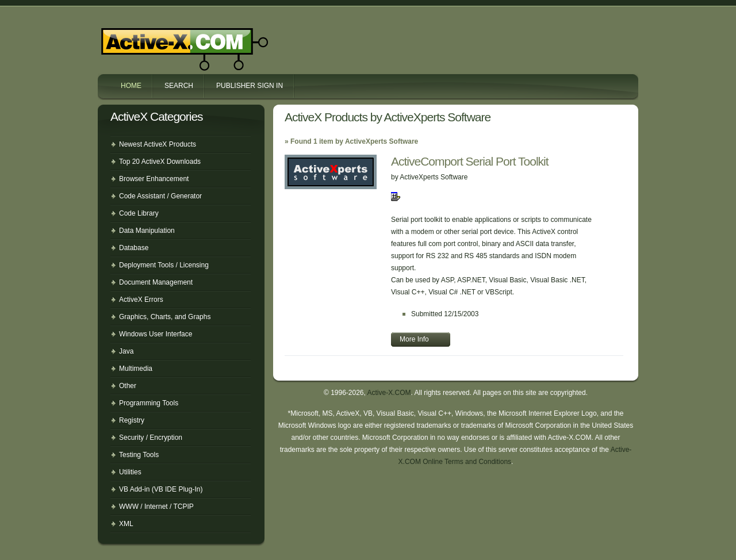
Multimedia (136, 369)
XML (126, 524)
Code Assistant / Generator (160, 196)
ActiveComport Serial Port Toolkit (470, 161)
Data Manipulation (147, 231)
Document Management (156, 282)
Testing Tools (139, 455)
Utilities (130, 472)
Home (131, 86)
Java (126, 351)
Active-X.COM (160, 39)
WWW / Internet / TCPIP (156, 507)
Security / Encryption (151, 438)
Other (128, 386)
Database (134, 248)
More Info (414, 339)
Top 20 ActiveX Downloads (160, 162)
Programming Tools (149, 403)
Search (179, 86)
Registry (132, 420)
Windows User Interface (156, 334)
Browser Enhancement (154, 179)
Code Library (139, 213)
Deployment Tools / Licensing (164, 265)
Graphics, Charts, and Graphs (165, 317)
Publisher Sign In (250, 86)
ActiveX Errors (141, 300)
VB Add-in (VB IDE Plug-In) (161, 489)
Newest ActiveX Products (158, 144)
